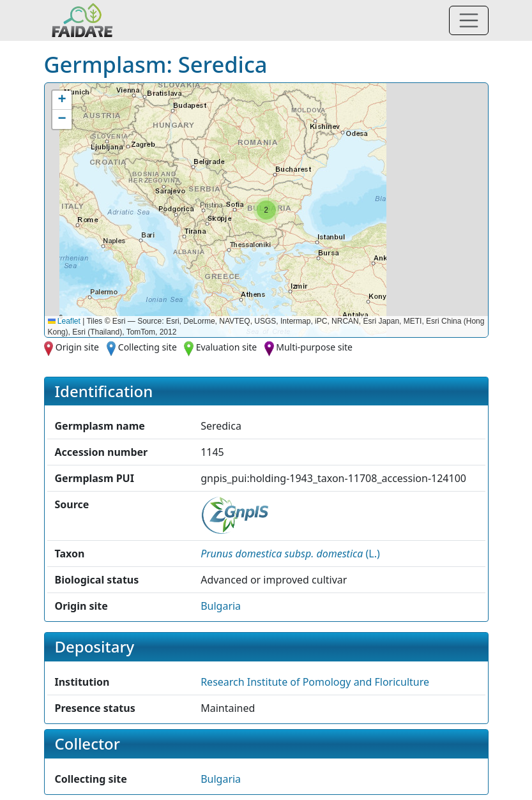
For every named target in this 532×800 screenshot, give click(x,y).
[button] (266, 210)
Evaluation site (227, 347)
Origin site (77, 347)
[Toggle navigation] (469, 20)
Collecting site (148, 347)
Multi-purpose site (314, 347)
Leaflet (64, 321)
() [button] (290, 554)
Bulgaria (221, 606)
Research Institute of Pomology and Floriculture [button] (315, 682)
